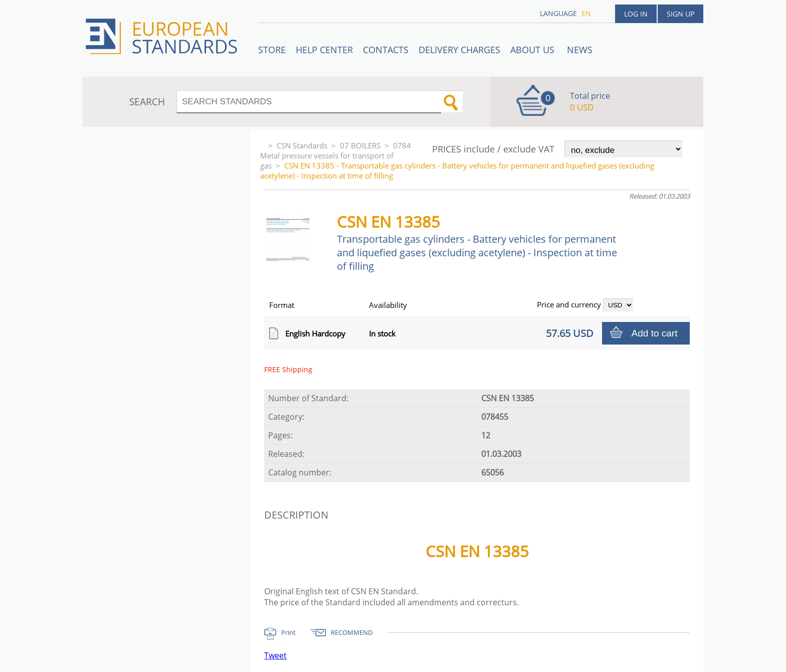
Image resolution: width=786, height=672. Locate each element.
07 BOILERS (360, 145)
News (580, 50)
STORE (272, 50)
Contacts (386, 50)
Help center (324, 50)
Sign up (680, 14)
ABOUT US (534, 50)
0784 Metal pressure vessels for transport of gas (336, 155)
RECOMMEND (352, 632)
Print (288, 632)
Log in (636, 14)
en (586, 13)
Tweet (275, 655)
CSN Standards (302, 145)
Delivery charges (459, 50)
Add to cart (655, 333)
